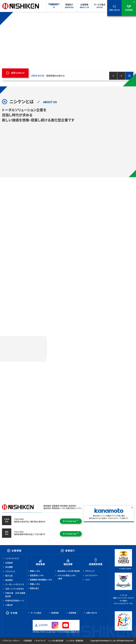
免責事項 (27, 641)
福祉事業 (68, 564)
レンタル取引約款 (56, 641)
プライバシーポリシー (11, 641)
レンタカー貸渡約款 (75, 641)
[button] (113, 76)
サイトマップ (40, 641)
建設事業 (40, 564)
